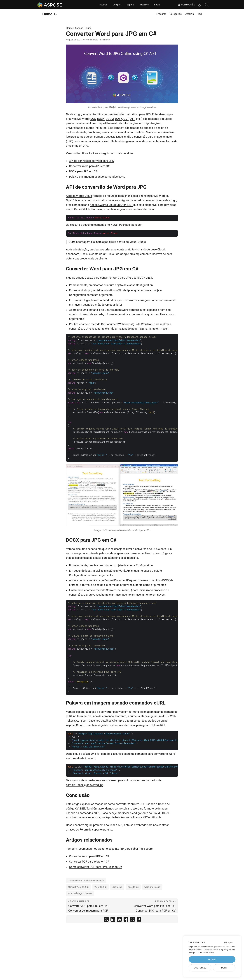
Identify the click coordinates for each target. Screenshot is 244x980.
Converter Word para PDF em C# (89, 856)
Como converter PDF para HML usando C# (96, 867)
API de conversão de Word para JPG (91, 161)
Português (186, 5)
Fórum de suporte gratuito (96, 829)
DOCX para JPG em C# (83, 171)
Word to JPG (101, 887)
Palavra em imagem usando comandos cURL (97, 177)
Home (47, 14)
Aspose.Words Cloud (79, 196)
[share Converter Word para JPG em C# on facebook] (126, 920)
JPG (70, 141)
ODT (126, 119)
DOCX (101, 119)
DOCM (110, 119)
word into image (152, 887)
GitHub (86, 209)
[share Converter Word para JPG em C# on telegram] (139, 920)
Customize (200, 968)
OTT (132, 119)
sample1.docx (75, 785)
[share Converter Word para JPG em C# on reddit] (119, 920)
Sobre (157, 5)
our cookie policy (207, 953)
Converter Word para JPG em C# (89, 166)
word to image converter (80, 893)
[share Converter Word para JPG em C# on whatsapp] (132, 920)
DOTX (119, 119)
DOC (93, 119)
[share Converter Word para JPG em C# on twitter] (106, 920)
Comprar (117, 5)
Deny (224, 968)
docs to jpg (133, 887)
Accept (212, 959)
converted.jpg (95, 785)
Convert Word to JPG (78, 887)
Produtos (103, 5)
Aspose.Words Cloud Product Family (86, 881)
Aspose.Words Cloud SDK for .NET (111, 205)
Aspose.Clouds (83, 28)
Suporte (130, 5)
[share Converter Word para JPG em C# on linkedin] (113, 920)
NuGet (75, 209)
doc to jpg (117, 887)
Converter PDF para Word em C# (89, 862)
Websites (144, 5)
